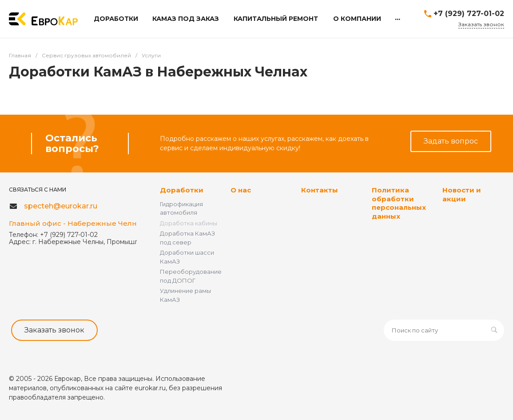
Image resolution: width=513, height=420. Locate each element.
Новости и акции (462, 194)
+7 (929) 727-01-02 (469, 14)
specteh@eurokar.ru (61, 206)
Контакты (320, 190)
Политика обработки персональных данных (399, 203)
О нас (241, 190)
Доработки (182, 190)
